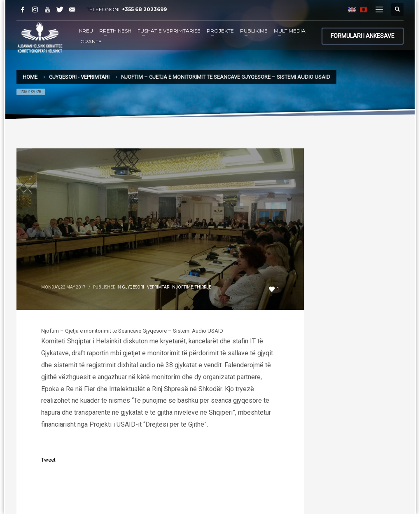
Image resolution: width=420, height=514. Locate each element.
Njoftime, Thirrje (192, 287)
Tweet (48, 460)
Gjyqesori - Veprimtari (146, 287)
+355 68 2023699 (144, 9)
